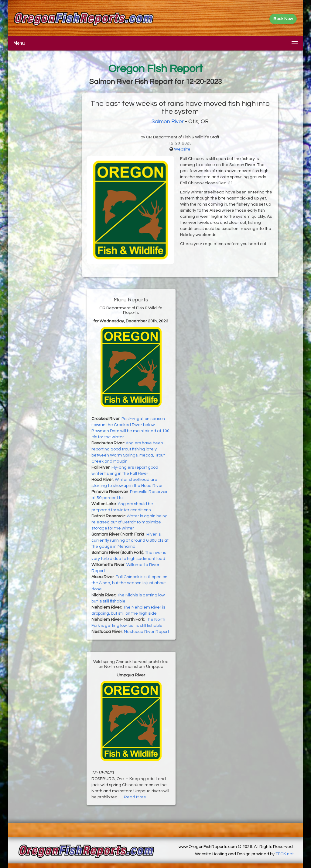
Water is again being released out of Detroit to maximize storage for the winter (130, 522)
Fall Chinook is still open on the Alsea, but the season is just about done (129, 583)
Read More (135, 797)
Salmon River (168, 122)
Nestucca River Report (147, 632)
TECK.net (285, 854)
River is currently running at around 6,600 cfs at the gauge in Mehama (130, 540)
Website (182, 149)
